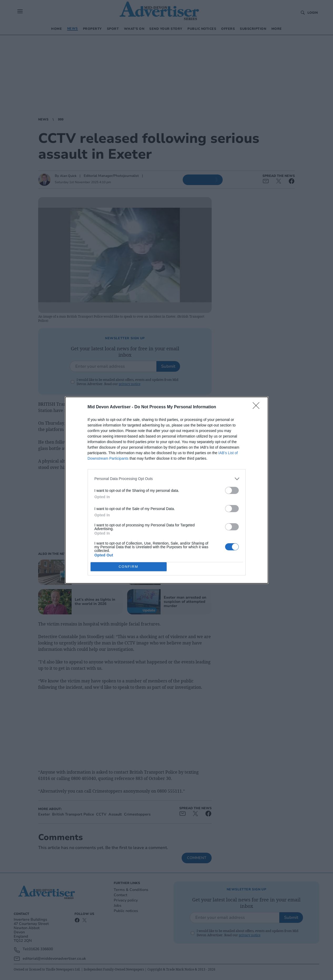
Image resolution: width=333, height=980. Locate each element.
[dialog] (167, 490)
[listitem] (167, 479)
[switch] (232, 490)
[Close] (258, 407)
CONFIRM (129, 566)
